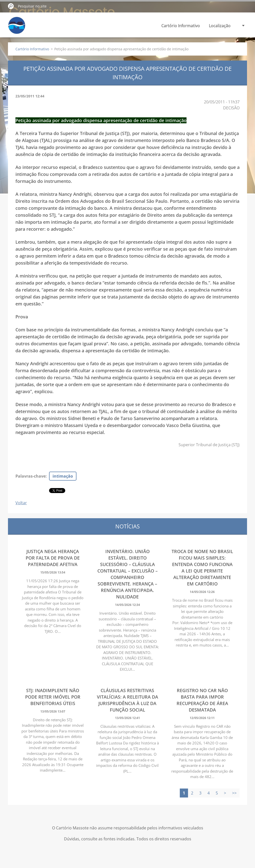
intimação (63, 476)
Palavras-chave (31, 476)
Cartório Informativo (181, 26)
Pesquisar (11, 6)
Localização (220, 26)
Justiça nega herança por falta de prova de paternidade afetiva (53, 558)
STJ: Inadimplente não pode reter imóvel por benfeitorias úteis (53, 697)
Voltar (21, 503)
